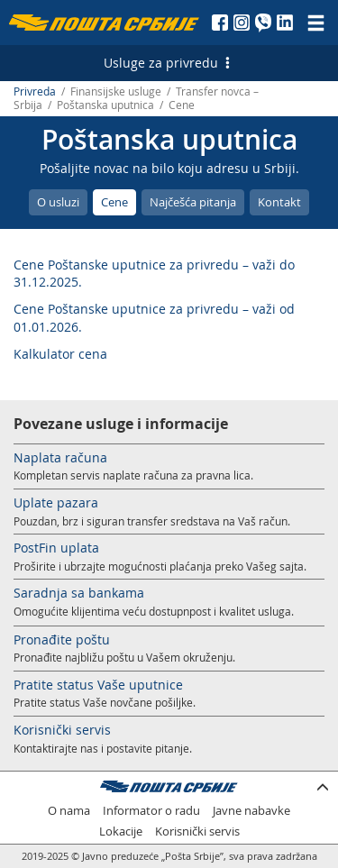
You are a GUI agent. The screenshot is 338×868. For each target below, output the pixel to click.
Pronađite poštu (62, 640)
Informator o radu (151, 811)
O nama (69, 811)
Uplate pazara (56, 503)
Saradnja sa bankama (79, 593)
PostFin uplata (56, 548)
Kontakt (279, 202)
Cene (114, 202)
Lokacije (121, 831)
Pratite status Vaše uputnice (98, 685)
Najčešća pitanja (193, 202)
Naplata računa (60, 457)
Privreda (35, 91)
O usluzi (58, 202)
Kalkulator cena (60, 354)
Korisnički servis (62, 730)
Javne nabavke (251, 811)
